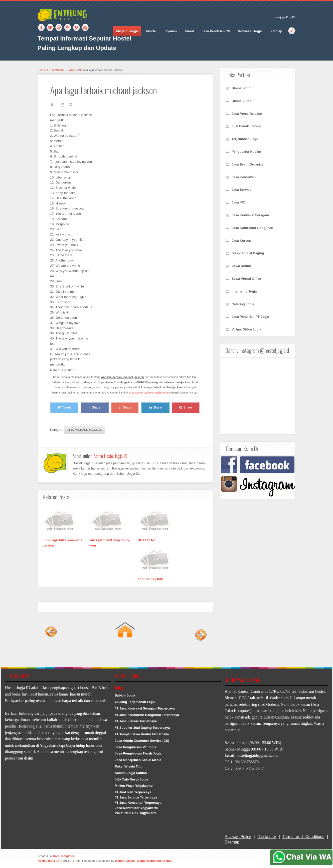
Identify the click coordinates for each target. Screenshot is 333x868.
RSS (85, 28)
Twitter (50, 28)
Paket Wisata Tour (129, 766)
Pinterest (68, 28)
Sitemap (276, 31)
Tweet (64, 407)
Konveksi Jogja (250, 31)
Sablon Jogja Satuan (131, 773)
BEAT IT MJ (147, 540)
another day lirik (150, 579)
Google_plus (59, 28)
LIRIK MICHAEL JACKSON (64, 70)
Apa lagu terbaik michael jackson (149, 392)
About (189, 31)
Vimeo (76, 28)
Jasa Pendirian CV (216, 31)
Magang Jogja (127, 31)
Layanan (170, 31)
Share (95, 407)
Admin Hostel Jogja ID (110, 456)
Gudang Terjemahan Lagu (135, 702)
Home (41, 70)
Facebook (41, 28)
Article (151, 31)
